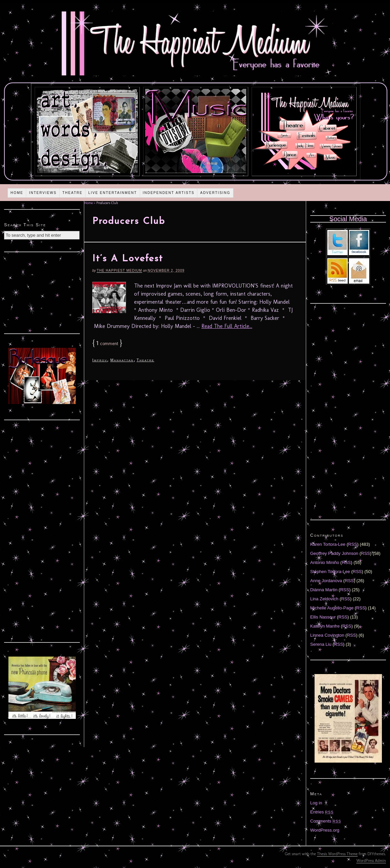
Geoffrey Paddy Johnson (334, 553)
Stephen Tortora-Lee (330, 572)
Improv (100, 360)
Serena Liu (321, 644)
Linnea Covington (327, 635)
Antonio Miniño (325, 562)
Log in (316, 803)
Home (17, 193)
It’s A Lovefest (128, 259)
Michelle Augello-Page (332, 608)
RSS (353, 544)
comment (107, 344)
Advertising (215, 193)
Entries (322, 812)
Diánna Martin (324, 590)
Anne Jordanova (326, 581)
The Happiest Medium (119, 271)
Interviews (43, 193)
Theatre (72, 193)
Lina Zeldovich (324, 599)
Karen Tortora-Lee (328, 544)
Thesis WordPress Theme (337, 854)
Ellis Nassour (323, 617)
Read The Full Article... (227, 326)
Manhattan (122, 360)
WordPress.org (325, 830)
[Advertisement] (42, 292)
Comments (326, 821)
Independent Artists (169, 193)
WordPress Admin (371, 861)
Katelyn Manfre (325, 626)
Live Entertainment (113, 193)
